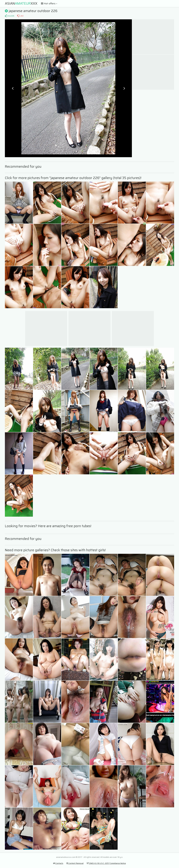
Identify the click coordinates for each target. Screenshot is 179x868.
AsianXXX (21, 4)
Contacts (58, 863)
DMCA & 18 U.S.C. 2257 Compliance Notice (106, 863)
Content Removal (75, 863)
